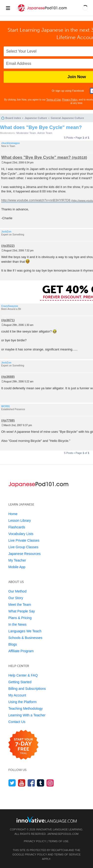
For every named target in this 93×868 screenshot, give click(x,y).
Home (13, 514)
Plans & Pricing (20, 618)
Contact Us (17, 722)
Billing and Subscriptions (27, 689)
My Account (17, 695)
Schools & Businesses (25, 638)
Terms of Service (67, 854)
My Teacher (17, 560)
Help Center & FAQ (23, 675)
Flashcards (17, 527)
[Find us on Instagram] (50, 783)
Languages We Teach (25, 631)
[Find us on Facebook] (31, 783)
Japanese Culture (36, 118)
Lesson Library (20, 521)
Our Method (17, 591)
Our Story (16, 598)
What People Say (22, 611)
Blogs (13, 644)
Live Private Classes (24, 540)
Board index (13, 118)
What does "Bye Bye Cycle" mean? (41, 127)
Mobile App (17, 567)
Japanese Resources (25, 554)
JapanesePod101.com (63, 834)
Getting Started (20, 682)
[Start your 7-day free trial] (23, 745)
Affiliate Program (21, 651)
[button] (85, 8)
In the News (17, 624)
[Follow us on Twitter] (12, 783)
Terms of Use (54, 100)
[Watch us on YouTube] (22, 783)
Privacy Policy (70, 100)
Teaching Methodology (26, 709)
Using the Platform (22, 702)
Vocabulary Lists (21, 534)
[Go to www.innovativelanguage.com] (47, 819)
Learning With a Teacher (27, 715)
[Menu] (8, 8)
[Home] (42, 12)
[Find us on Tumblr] (41, 783)
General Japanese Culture (67, 118)
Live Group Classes (23, 547)
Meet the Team (20, 605)
